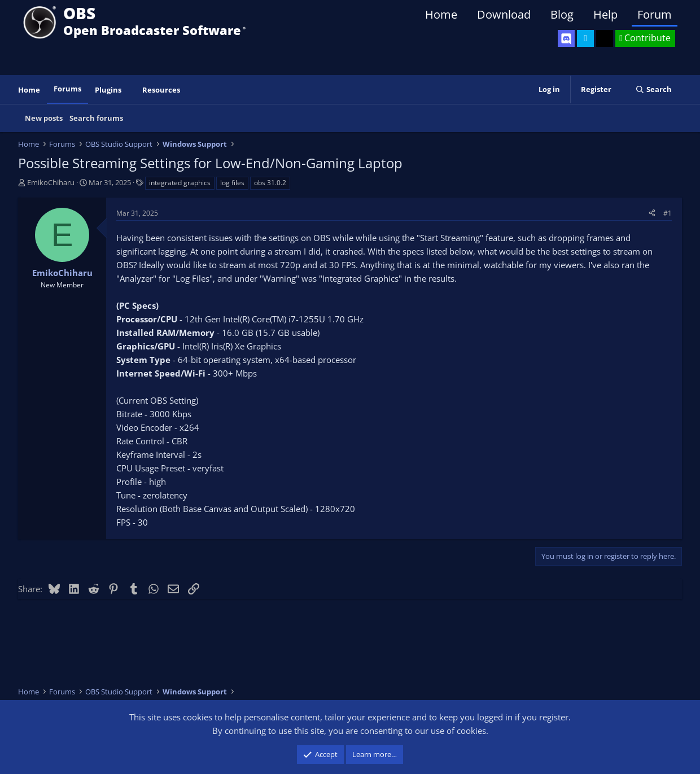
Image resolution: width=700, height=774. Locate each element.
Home (441, 14)
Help (605, 14)
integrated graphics (180, 183)
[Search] (653, 89)
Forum (655, 14)
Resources (161, 90)
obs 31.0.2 (270, 183)
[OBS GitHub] (605, 38)
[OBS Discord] (566, 38)
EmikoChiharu (51, 182)
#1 (668, 213)
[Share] (652, 213)
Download (504, 14)
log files (232, 183)
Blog (562, 14)
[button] (129, 90)
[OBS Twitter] (585, 38)
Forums (67, 89)
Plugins (108, 90)
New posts (44, 118)
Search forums (96, 118)
